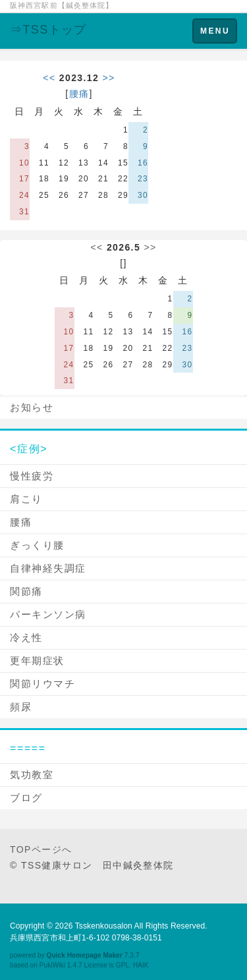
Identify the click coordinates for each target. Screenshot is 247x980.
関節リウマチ (42, 684)
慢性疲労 (32, 476)
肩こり (26, 499)
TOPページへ (41, 849)
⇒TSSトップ (48, 30)
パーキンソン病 (48, 614)
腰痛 (79, 94)
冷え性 (26, 637)
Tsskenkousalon (104, 926)
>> (109, 78)
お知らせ (32, 407)
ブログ (26, 798)
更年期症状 (37, 660)
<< (49, 78)
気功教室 (32, 775)
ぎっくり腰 (37, 545)
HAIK (141, 965)
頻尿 (21, 707)
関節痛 (26, 591)
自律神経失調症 (48, 568)
